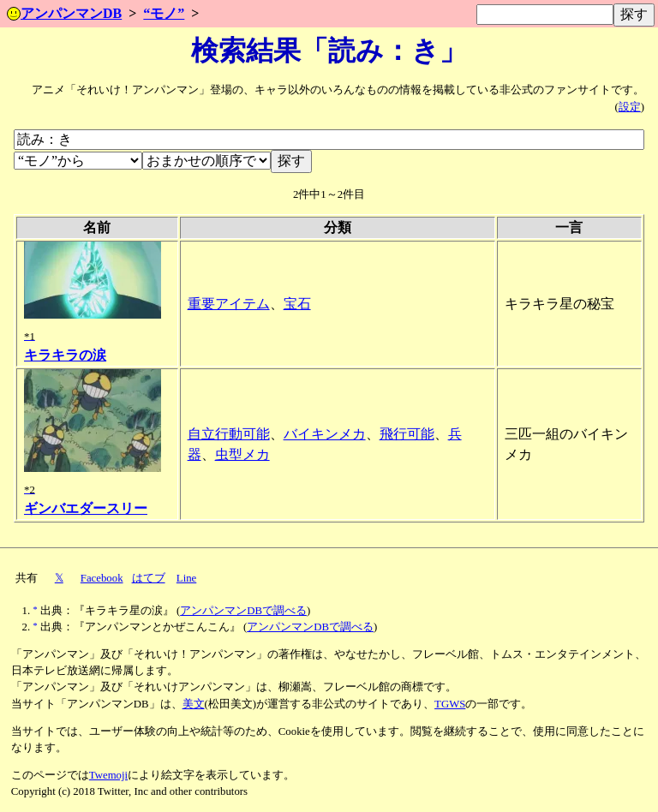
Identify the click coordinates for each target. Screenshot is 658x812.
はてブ (149, 578)
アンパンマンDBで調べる (243, 611)
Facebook (102, 578)
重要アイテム (229, 304)
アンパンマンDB (64, 13)
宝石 (297, 304)
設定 (630, 107)
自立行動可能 (229, 434)
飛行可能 (407, 434)
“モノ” (164, 13)
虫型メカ (242, 454)
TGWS (450, 704)
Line (186, 578)
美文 (194, 704)
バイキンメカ (325, 434)
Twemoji (108, 775)
